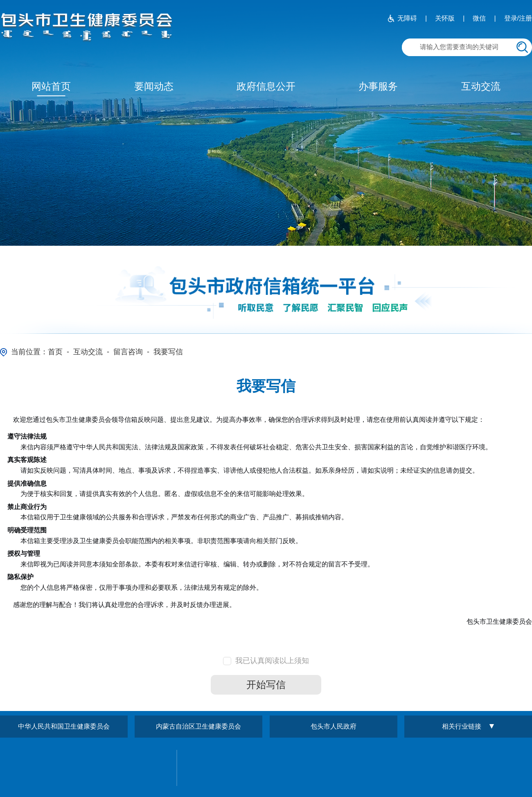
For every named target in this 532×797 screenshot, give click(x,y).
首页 (55, 352)
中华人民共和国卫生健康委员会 (64, 726)
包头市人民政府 (334, 726)
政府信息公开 (266, 86)
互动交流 (481, 86)
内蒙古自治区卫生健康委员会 (198, 726)
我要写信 (168, 352)
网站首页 (51, 86)
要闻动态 (154, 86)
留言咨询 (128, 352)
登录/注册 (518, 18)
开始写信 (266, 685)
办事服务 (378, 86)
